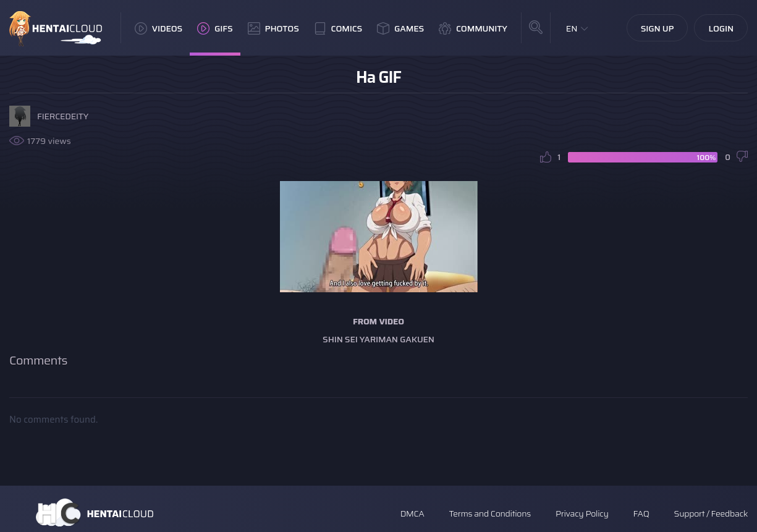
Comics (338, 28)
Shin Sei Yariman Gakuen (378, 339)
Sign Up (658, 28)
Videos (159, 28)
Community (473, 28)
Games (400, 28)
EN (572, 28)
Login (721, 28)
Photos (273, 28)
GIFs (215, 28)
